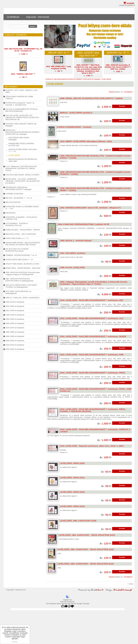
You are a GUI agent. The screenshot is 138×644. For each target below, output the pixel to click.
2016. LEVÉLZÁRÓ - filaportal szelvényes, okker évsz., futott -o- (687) (92, 446)
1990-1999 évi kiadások (15, 336)
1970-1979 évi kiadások (15, 328)
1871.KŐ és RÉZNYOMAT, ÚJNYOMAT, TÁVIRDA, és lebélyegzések (21, 286)
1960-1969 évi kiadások (15, 323)
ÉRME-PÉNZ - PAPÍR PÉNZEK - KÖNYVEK (23, 268)
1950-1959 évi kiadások (15, 319)
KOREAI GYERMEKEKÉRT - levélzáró (74, 127)
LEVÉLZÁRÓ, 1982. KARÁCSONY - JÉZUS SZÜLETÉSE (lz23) (86, 549)
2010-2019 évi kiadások (15, 345)
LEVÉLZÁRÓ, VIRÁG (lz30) (72, 463)
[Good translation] (64, 606)
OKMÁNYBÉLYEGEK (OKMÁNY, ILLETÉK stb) (22, 144)
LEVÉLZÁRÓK (14, 155)
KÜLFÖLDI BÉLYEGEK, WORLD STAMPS (22, 175)
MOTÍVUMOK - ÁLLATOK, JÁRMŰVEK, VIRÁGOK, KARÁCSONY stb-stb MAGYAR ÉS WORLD (23, 181)
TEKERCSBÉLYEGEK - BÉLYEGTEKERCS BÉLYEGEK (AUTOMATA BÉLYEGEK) (23, 244)
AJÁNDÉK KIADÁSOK (14, 194)
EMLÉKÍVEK (11, 213)
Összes (112, 92)
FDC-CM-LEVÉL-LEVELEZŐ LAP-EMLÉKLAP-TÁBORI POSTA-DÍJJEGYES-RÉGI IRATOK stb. (22, 117)
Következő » (129, 92)
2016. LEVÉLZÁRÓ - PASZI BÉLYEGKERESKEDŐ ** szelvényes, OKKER (93, 336)
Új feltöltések (13, 17)
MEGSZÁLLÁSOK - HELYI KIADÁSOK (21, 234)
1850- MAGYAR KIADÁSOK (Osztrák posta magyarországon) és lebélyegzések (23, 273)
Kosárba (122, 106)
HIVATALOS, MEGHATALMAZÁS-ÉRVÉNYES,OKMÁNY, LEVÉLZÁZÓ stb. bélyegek (23, 132)
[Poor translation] (71, 606)
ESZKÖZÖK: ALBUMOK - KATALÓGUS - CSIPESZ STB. (22, 218)
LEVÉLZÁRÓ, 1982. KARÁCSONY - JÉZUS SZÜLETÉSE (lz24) (86, 564)
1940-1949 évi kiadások (15, 315)
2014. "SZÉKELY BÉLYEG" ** (23, 74)
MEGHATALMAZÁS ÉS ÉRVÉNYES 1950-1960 (23, 160)
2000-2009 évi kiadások (15, 341)
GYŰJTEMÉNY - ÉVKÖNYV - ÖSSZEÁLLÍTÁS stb (17, 224)
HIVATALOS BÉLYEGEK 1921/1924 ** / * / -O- (23, 150)
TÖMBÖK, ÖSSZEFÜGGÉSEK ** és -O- (21, 255)
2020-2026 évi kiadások (15, 349)
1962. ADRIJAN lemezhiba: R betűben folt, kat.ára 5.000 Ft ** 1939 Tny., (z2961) (118, 67)
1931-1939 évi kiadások (15, 311)
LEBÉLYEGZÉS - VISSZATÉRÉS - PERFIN (23, 230)
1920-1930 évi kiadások (15, 306)
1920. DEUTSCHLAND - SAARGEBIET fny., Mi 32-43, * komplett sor (23, 50)
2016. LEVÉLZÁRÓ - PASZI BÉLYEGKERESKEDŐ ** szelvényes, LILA (92, 318)
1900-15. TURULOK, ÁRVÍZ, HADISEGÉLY (23, 298)
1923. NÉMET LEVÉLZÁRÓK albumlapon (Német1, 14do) (86, 141)
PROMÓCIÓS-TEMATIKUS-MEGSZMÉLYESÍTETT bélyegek (18, 188)
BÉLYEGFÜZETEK (13, 202)
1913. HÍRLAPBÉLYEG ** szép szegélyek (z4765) (58, 67)
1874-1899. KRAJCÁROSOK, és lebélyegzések (18, 292)
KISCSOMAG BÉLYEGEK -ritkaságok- (19, 139)
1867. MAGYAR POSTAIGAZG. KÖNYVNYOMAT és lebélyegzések (19, 280)
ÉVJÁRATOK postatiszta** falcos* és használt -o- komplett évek (20, 104)
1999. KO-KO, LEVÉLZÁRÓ (72, 268)
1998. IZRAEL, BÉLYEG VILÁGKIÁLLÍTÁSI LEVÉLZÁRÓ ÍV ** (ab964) (91, 98)
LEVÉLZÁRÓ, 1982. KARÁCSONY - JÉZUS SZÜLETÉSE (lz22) (87, 535)
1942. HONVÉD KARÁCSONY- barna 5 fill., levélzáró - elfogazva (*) (90, 208)
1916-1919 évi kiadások (15, 302)
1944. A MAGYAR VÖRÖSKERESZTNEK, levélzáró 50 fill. (84, 224)
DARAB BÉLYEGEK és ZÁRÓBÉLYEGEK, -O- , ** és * (23, 208)
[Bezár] (15, 642)
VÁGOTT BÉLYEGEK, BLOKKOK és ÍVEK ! (23, 264)
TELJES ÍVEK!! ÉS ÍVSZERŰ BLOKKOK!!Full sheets (17, 250)
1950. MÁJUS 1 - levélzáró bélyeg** (76, 241)
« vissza (130, 584)
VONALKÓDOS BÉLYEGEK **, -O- (19, 260)
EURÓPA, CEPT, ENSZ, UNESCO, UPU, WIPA (22, 91)
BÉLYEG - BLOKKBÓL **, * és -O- (19, 198)
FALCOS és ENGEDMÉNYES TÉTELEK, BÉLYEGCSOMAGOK (22, 110)
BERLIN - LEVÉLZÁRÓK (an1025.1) (76, 113)
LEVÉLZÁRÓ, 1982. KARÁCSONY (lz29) (78, 521)
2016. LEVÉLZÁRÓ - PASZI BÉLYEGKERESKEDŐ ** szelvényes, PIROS (93, 373)
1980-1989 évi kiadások (15, 332)
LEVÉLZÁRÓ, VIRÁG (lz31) (72, 478)
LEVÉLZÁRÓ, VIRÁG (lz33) (72, 506)
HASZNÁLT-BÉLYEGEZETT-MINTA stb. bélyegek (21, 125)
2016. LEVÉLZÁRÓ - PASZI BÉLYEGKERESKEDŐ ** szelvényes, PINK (92, 355)
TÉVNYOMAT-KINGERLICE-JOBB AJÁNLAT (19, 98)
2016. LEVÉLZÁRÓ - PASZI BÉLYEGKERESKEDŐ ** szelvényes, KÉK (92, 300)
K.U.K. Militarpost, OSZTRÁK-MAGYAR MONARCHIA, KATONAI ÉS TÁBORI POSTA (21, 168)
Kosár (130, 3)
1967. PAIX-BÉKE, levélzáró (73, 253)
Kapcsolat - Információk (38, 17)
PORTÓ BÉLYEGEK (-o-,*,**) (17, 238)
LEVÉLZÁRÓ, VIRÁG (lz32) (72, 492)
